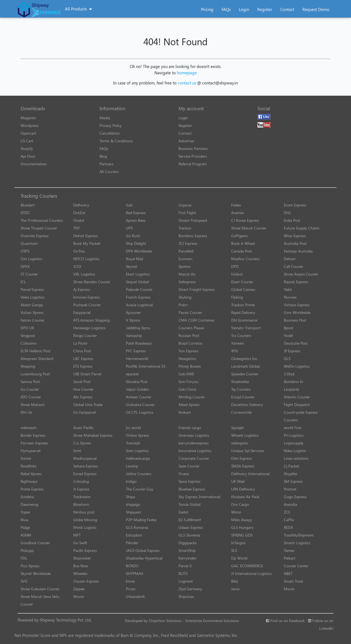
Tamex (289, 550)
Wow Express (295, 236)
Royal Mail (135, 259)
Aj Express (82, 289)
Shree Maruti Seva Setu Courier (40, 600)
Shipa (130, 497)
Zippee (79, 589)
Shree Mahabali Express (93, 435)
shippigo (133, 504)
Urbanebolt (135, 596)
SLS (234, 550)
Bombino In (294, 381)
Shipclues (186, 596)
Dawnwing (29, 504)
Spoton (185, 266)
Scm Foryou (189, 381)
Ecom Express (295, 205)
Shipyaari (133, 512)
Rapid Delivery (243, 312)
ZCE (287, 512)
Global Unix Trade (88, 405)
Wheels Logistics (245, 435)
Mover (79, 596)
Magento (28, 118)
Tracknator (82, 497)
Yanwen (238, 343)
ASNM (26, 535)
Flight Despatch (297, 405)
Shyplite (290, 474)
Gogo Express (295, 497)
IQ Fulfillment (190, 520)
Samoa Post (30, 381)
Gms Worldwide (297, 312)
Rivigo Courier (85, 335)
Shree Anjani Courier (301, 274)
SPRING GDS (242, 535)
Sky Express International (199, 497)
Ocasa (184, 474)
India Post (292, 220)
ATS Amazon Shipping (91, 320)
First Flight (187, 213)
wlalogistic (240, 443)
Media (105, 118)
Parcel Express (32, 289)
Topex (25, 512)
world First (293, 428)
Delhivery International (250, 474)
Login (244, 9)
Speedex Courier (245, 374)
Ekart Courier (242, 282)
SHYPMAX (135, 573)
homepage (187, 73)
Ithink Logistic (85, 527)
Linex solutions (296, 458)
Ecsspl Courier (243, 397)
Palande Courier (139, 289)
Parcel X (185, 566)
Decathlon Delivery (247, 405)
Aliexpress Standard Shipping (37, 362)
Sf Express (292, 351)
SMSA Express (243, 466)
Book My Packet (87, 243)
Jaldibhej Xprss (138, 328)
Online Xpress (137, 435)
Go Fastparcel (84, 412)
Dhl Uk (26, 412)
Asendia (290, 504)
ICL (23, 282)
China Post (82, 351)
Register (265, 9)
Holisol (237, 274)
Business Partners (193, 148)
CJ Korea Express (245, 220)
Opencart (28, 133)
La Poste (80, 343)
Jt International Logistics (251, 573)
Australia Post (295, 243)
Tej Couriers (241, 389)
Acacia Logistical (139, 305)
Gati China (187, 389)
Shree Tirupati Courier (39, 228)
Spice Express (189, 481)
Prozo (131, 589)
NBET (288, 573)
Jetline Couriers (139, 474)
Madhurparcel (85, 458)
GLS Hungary (242, 527)
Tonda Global (189, 504)
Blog (103, 156)
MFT (77, 535)
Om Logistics (31, 259)
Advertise (186, 141)
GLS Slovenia (189, 535)
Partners (107, 164)
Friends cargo (190, 428)
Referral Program (193, 164)
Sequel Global (137, 282)
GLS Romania (137, 527)
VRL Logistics (84, 274)
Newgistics (187, 358)
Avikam (185, 412)
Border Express (33, 435)
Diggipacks (188, 543)
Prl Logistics (294, 435)
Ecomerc (186, 259)
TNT (77, 228)
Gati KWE (186, 374)
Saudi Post (82, 381)
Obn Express (242, 458)
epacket (132, 374)
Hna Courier (83, 389)
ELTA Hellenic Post (36, 351)
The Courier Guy (140, 489)
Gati (129, 205)
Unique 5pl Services (248, 451)
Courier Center (296, 566)
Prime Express (32, 489)
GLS (287, 358)
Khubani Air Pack (245, 497)
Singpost (28, 335)
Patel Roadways (139, 343)
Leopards (291, 389)
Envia (130, 581)
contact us (187, 83)
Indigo (131, 481)
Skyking (185, 297)
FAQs (226, 9)
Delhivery (81, 205)
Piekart (290, 558)
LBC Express (83, 358)
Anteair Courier (139, 397)
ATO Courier (31, 397)
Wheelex (80, 573)
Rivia (24, 520)
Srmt (77, 451)
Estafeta (27, 497)
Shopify (27, 148)
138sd (289, 374)
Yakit (288, 289)
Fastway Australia (298, 251)
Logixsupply (294, 443)
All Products (76, 9)
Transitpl (133, 443)
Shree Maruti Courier (249, 228)
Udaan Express (191, 527)
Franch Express (138, 297)
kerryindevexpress (194, 443)
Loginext (186, 581)
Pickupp (27, 550)
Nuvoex (290, 297)
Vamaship (134, 335)
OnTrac (79, 251)
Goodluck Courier (35, 543)
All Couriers (109, 171)
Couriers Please (191, 328)
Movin (289, 589)
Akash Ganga (32, 305)
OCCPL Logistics (140, 412)
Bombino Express (193, 236)
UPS (129, 228)
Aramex (237, 213)
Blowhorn (81, 504)
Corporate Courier (194, 458)
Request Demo (316, 9)
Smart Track (294, 581)
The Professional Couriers (42, 220)
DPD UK (27, 328)
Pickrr (183, 305)
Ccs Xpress (82, 443)
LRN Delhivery (243, 489)
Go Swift (80, 543)
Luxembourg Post (35, 374)
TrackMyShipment (299, 535)
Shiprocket (82, 558)
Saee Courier (189, 466)
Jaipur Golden (137, 389)
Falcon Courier (32, 320)
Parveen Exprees (34, 443)
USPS (25, 251)
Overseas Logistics (194, 435)
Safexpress (187, 282)
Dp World (239, 558)
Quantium (29, 243)
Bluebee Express (192, 489)
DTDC (25, 213)
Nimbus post (84, 512)
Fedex (236, 205)
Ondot (79, 220)
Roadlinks (29, 466)
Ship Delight (136, 243)
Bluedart (28, 205)
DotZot (79, 213)
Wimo (236, 512)
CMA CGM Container (196, 320)
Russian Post (189, 335)
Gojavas (185, 205)
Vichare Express (297, 305)
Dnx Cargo (240, 504)
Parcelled (186, 251)
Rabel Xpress (31, 474)
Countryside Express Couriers (301, 416)
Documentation (34, 164)
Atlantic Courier (297, 397)
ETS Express (83, 366)
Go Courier (30, 389)
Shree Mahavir (33, 405)
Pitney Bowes (190, 366)
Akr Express (83, 397)
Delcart (290, 259)
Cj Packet (291, 466)
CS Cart (27, 141)
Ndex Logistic (295, 451)
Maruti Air (187, 274)
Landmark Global (245, 366)
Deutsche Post (296, 343)
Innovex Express (87, 297)
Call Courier (294, 266)
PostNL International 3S (146, 366)
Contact (287, 9)
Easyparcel (82, 312)
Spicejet (237, 428)
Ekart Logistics (138, 274)
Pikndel (132, 543)
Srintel (26, 458)
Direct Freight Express (197, 289)
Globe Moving (85, 520)
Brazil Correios (190, 343)
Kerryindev (188, 558)
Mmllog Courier (192, 397)
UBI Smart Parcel (87, 374)
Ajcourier (133, 312)
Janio (235, 589)
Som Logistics (137, 451)
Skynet (131, 266)
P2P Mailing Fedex (141, 520)
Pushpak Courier (87, 305)
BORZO (132, 566)
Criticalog (81, 481)
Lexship (132, 466)
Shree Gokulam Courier (40, 589)
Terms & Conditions (116, 141)
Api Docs (28, 156)
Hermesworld (137, 358)
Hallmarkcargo (138, 458)
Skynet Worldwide (36, 573)
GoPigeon (239, 236)
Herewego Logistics (89, 328)
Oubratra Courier (140, 405)
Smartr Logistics (297, 543)
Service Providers (193, 156)
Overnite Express (35, 236)
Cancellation (110, 133)
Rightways (29, 481)
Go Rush (133, 236)
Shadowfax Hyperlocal (144, 558)
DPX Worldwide (139, 251)
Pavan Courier (190, 312)
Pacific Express (85, 550)
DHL (288, 213)
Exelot (183, 512)
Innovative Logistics (195, 451)
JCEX (77, 266)
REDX (288, 527)
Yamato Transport (246, 328)
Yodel (288, 335)
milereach (29, 428)
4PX (234, 351)
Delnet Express (85, 236)
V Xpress (133, 320)
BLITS (183, 573)
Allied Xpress (189, 405)
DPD (235, 266)
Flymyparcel (30, 451)
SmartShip (187, 550)
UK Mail (238, 481)
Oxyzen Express (86, 581)
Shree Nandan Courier (92, 282)
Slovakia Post (137, 381)
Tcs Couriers (241, 335)
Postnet (290, 489)
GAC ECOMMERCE (247, 566)
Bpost (289, 328)
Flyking (237, 297)
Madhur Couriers (245, 259)
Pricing (207, 9)
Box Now (81, 566)
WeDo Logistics (297, 366)
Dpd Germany (190, 589)
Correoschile (241, 412)
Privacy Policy (111, 125)
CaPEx (289, 520)
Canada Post (242, 251)
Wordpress (30, 125)
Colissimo (29, 343)
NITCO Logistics (86, 259)
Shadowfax (240, 381)
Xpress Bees (136, 220)
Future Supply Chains (302, 228)
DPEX (25, 266)
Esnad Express (85, 474)
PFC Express (136, 351)
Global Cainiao (243, 289)
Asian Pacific (83, 428)
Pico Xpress (30, 566)
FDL (24, 558)
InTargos (238, 543)
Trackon (185, 228)
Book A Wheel (243, 243)
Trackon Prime (243, 305)
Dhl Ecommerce (244, 320)
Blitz (235, 581)
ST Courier (29, 274)
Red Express (136, 213)
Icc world (133, 428)
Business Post (295, 320)
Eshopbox (134, 535)
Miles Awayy (242, 520)
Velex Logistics (32, 297)
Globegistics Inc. (245, 358)
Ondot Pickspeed (193, 220)
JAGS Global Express (143, 550)
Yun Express (188, 351)
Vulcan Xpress (32, 312)
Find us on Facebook (285, 621)
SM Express (293, 481)
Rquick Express (296, 282)
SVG (24, 581)
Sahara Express (86, 466)
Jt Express (81, 489)
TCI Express (188, 243)
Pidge (25, 527)
